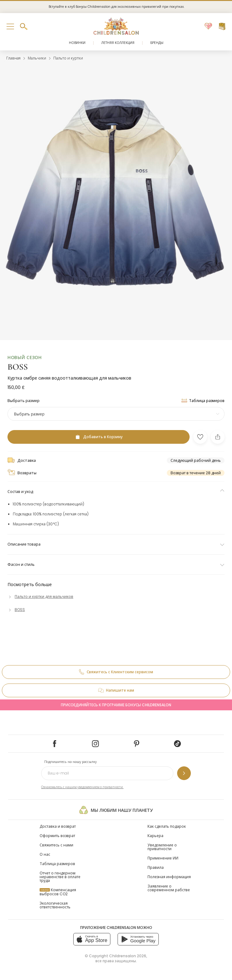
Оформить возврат (57, 836)
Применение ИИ (163, 858)
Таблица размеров (57, 864)
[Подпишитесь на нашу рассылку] (184, 773)
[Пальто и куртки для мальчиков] (40, 597)
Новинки (77, 43)
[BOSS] (16, 610)
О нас (45, 854)
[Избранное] (208, 26)
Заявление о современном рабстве (169, 888)
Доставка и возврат (58, 826)
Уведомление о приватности (162, 847)
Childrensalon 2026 (128, 956)
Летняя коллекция (118, 43)
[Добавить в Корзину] (99, 437)
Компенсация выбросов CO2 (58, 892)
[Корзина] (222, 26)
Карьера (155, 836)
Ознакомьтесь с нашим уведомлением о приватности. (82, 787)
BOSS (18, 367)
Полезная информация (169, 877)
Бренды (157, 43)
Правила (156, 867)
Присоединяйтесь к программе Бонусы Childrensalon (116, 705)
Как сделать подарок (167, 826)
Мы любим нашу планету (116, 810)
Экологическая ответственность (55, 905)
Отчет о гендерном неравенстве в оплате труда (60, 877)
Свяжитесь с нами (56, 845)
